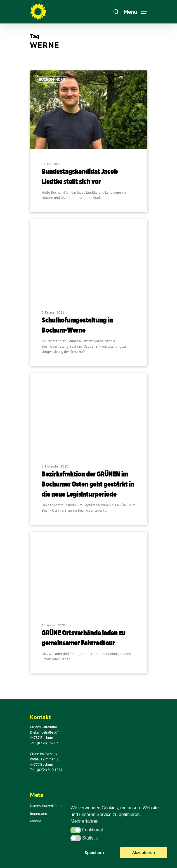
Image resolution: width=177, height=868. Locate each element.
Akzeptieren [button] (143, 853)
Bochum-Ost (50, 228)
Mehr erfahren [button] (85, 821)
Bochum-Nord (52, 79)
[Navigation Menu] (135, 11)
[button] (76, 830)
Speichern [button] (94, 853)
